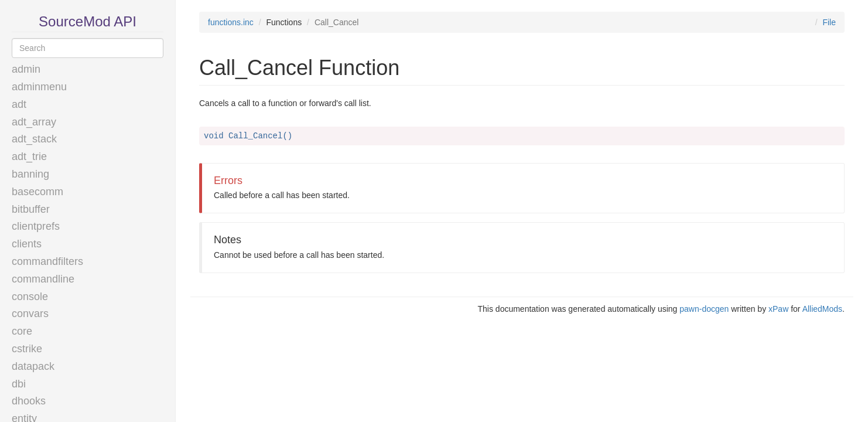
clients (27, 244)
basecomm (37, 192)
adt (19, 104)
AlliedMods (822, 309)
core (22, 331)
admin (26, 69)
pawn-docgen (704, 309)
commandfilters (47, 261)
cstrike (27, 349)
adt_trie (29, 156)
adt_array (34, 122)
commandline (43, 279)
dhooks (29, 401)
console (30, 297)
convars (30, 314)
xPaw (778, 309)
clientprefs (36, 226)
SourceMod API (88, 21)
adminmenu (39, 87)
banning (30, 174)
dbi (19, 384)
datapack (33, 366)
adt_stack (34, 139)
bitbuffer (31, 209)
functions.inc (231, 22)
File (829, 22)
